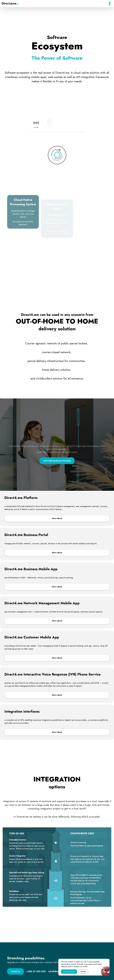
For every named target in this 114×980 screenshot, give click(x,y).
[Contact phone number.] (36, 971)
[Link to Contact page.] (15, 971)
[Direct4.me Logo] (10, 4)
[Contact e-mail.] (57, 971)
